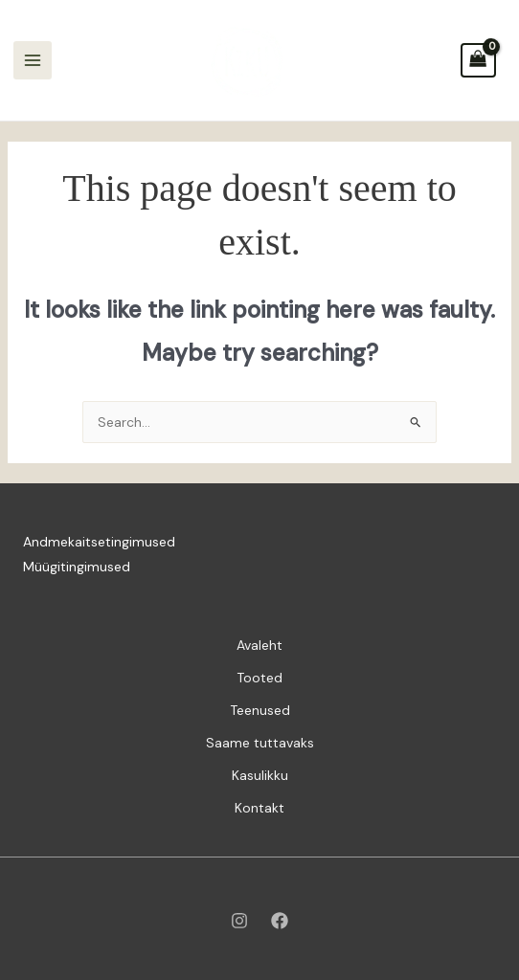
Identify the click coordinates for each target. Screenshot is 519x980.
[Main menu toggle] (33, 60)
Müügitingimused (77, 567)
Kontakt (259, 808)
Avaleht (259, 645)
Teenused (260, 710)
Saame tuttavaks (260, 743)
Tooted (259, 678)
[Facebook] (280, 921)
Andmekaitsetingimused (99, 542)
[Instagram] (239, 921)
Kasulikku (260, 775)
